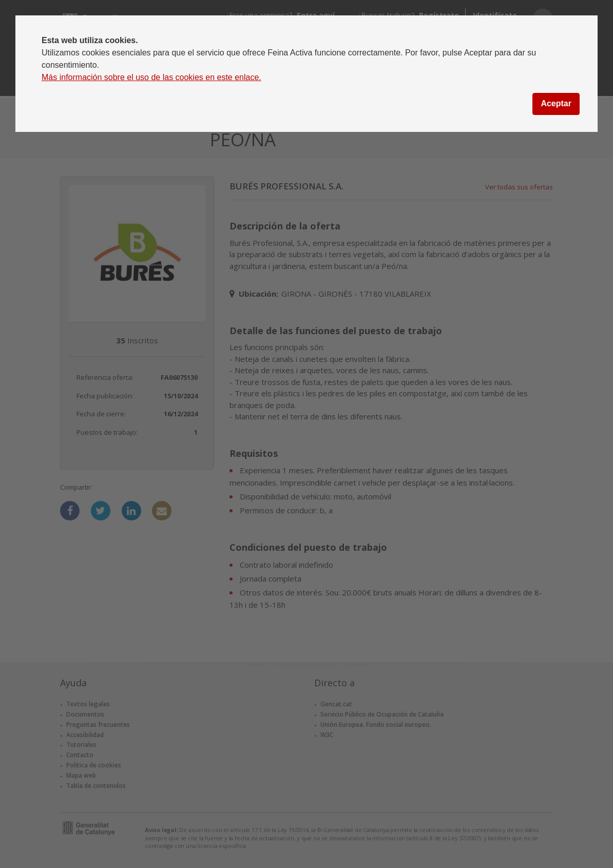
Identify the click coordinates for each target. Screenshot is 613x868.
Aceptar (556, 103)
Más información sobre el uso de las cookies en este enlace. (151, 77)
